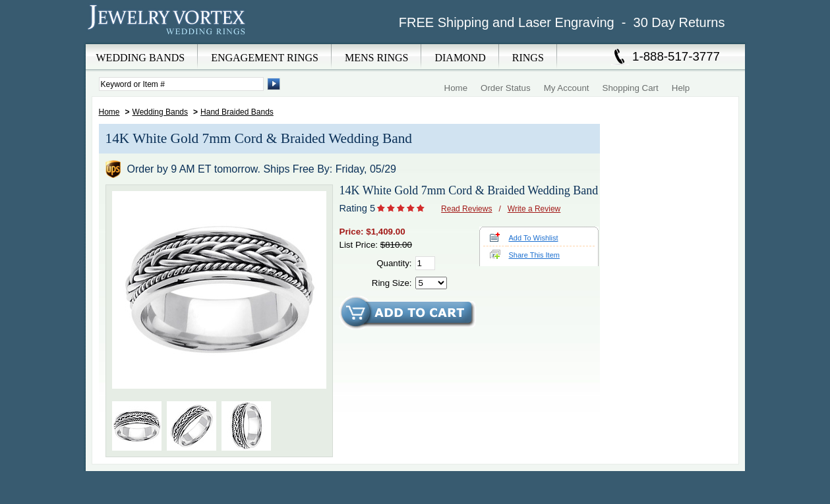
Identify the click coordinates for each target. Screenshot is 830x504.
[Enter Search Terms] (181, 84)
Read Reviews (466, 209)
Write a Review (534, 209)
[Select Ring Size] (431, 283)
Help (681, 88)
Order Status (506, 88)
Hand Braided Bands (237, 112)
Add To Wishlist (534, 238)
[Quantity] (425, 263)
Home (456, 88)
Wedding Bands (161, 112)
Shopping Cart (631, 88)
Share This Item (534, 255)
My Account (567, 88)
